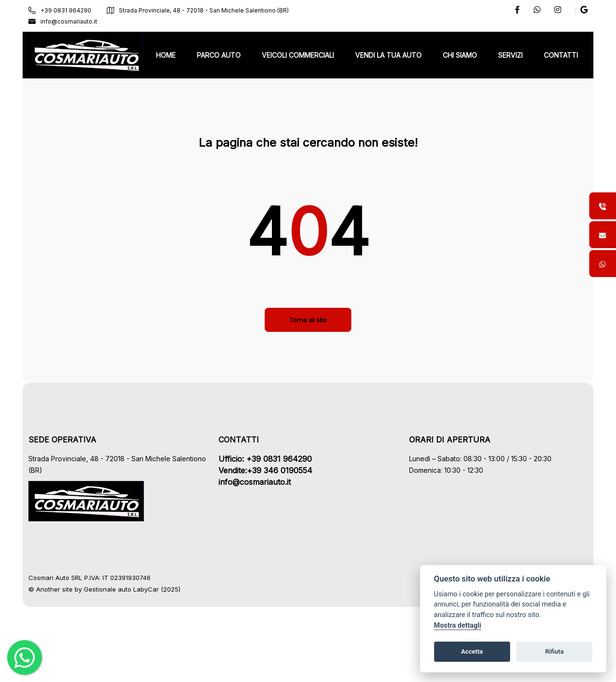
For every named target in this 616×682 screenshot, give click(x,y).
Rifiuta (554, 651)
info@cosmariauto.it (69, 21)
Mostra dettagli (458, 625)
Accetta (472, 651)
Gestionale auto (114, 635)
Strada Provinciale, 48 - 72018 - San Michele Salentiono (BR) (204, 10)
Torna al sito (308, 366)
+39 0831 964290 (66, 10)
